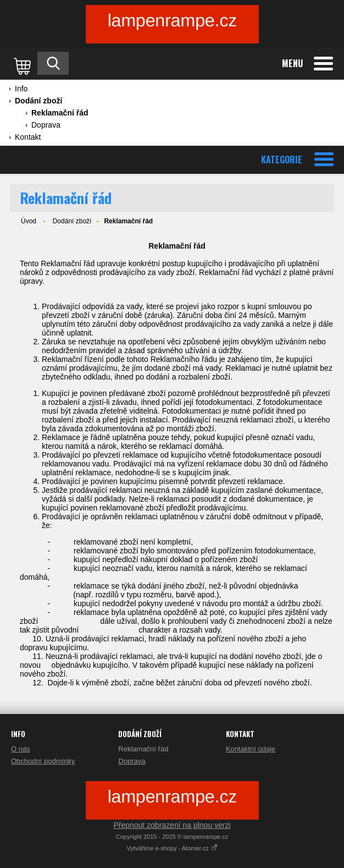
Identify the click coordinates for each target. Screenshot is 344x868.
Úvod (29, 221)
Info (21, 89)
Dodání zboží (38, 101)
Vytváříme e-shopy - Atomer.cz (172, 848)
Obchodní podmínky (43, 761)
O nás (21, 749)
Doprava (46, 125)
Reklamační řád (60, 113)
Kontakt (28, 137)
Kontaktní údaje (251, 749)
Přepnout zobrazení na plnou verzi (172, 825)
